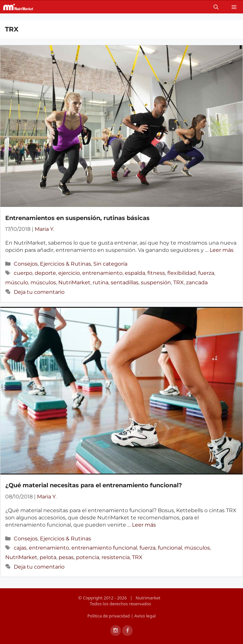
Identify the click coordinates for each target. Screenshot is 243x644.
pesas (66, 557)
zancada (197, 282)
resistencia (116, 557)
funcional (170, 548)
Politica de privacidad (109, 616)
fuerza (206, 273)
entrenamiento (102, 273)
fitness (156, 273)
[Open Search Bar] (216, 7)
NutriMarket (74, 282)
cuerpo (23, 273)
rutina (101, 282)
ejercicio (69, 273)
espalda (135, 273)
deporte (45, 273)
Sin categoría (110, 264)
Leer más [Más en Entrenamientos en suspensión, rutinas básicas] (222, 250)
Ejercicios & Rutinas (65, 264)
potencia (88, 557)
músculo (17, 282)
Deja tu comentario (39, 292)
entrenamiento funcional (104, 548)
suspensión (156, 282)
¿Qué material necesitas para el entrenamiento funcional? (94, 485)
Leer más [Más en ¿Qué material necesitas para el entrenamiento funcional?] (144, 525)
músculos (43, 282)
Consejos (26, 264)
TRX (178, 282)
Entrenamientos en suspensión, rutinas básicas (77, 218)
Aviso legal (145, 616)
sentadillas (125, 282)
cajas (20, 548)
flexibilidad (182, 273)
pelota (48, 557)
